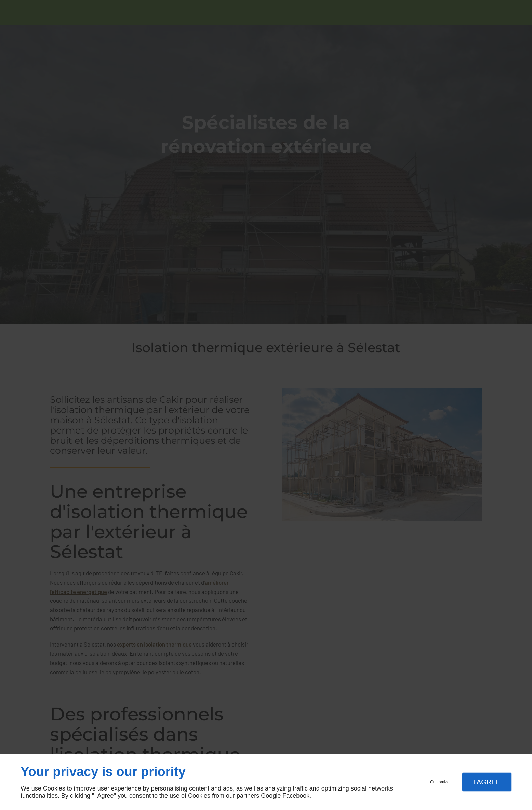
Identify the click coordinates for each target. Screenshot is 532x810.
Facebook (296, 796)
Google (271, 796)
